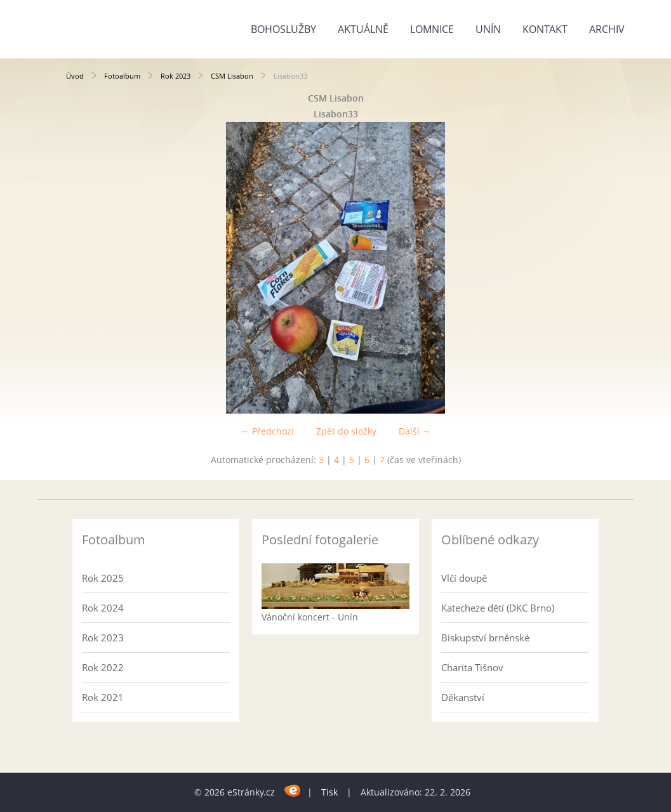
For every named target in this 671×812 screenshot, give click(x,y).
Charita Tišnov (472, 667)
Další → (415, 431)
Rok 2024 (103, 608)
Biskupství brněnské (485, 638)
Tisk (329, 792)
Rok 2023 (176, 76)
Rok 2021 (103, 697)
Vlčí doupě (464, 578)
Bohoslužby (283, 29)
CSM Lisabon (232, 76)
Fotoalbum (122, 76)
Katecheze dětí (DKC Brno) (498, 608)
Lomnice (432, 29)
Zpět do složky (346, 431)
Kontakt (545, 29)
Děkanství (463, 697)
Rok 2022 (103, 667)
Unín (488, 29)
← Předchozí (267, 431)
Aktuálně (363, 29)
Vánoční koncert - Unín (310, 617)
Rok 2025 (103, 578)
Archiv (607, 29)
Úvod (75, 76)
